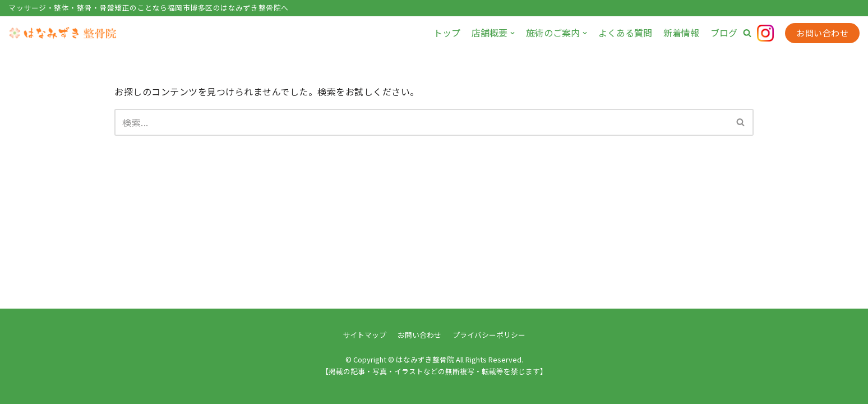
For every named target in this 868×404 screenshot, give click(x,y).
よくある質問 (625, 33)
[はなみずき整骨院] (64, 33)
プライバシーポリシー (489, 335)
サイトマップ (364, 335)
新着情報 (681, 33)
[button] (747, 33)
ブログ (724, 33)
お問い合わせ (822, 33)
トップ (447, 33)
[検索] (421, 122)
